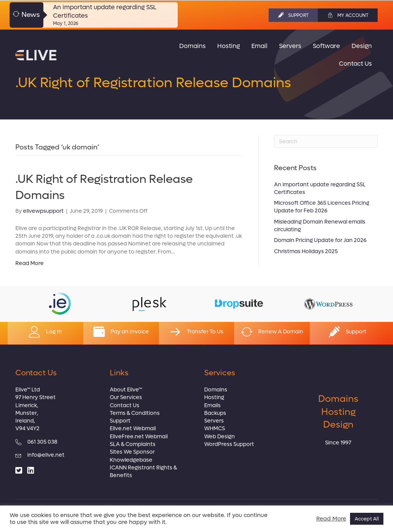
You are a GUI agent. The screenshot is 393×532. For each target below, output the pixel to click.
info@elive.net (46, 455)
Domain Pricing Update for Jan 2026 (320, 240)
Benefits (121, 475)
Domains (216, 390)
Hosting (214, 397)
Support (120, 421)
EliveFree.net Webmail (139, 437)
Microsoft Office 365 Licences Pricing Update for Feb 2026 (322, 207)
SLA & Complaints (133, 444)
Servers (214, 421)
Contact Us (125, 405)
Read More (30, 263)
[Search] (326, 141)
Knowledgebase (131, 460)
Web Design (220, 437)
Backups (215, 413)
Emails (212, 405)
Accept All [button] (367, 519)
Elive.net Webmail (133, 428)
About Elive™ (126, 390)
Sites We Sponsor (132, 452)
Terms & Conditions (135, 413)
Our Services (126, 397)
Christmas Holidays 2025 (306, 251)
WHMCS (215, 428)
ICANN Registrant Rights (141, 468)
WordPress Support (229, 444)
